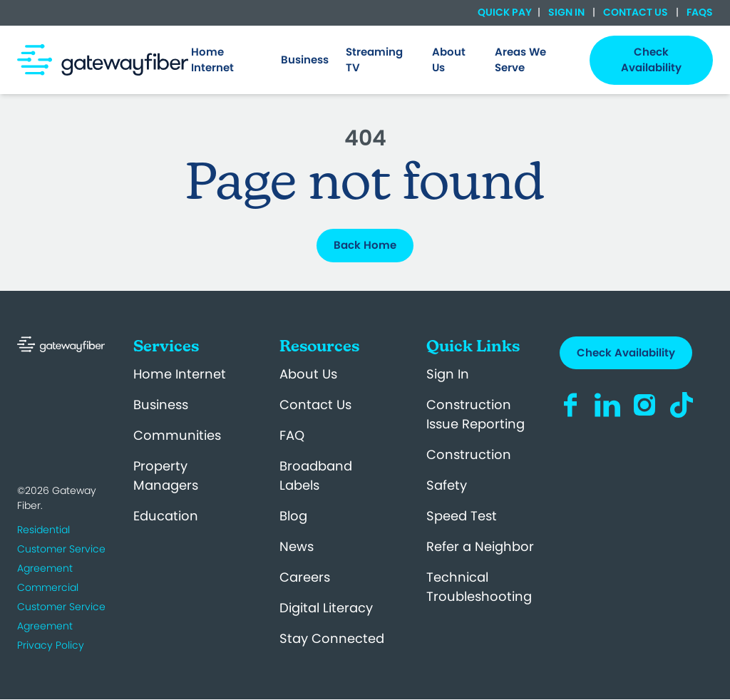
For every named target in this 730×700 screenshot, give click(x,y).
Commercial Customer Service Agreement (61, 607)
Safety (447, 485)
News (297, 546)
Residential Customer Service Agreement (61, 549)
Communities (177, 435)
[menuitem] (227, 60)
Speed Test (462, 516)
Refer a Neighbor (480, 546)
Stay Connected (332, 638)
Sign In (566, 12)
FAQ (292, 435)
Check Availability (626, 352)
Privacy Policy (51, 645)
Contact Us (636, 12)
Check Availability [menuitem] (651, 60)
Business (161, 405)
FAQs (699, 12)
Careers (305, 577)
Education (166, 516)
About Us (308, 374)
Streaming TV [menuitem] (374, 60)
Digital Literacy (326, 608)
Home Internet (180, 374)
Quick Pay (505, 12)
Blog (293, 516)
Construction (469, 454)
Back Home (365, 245)
